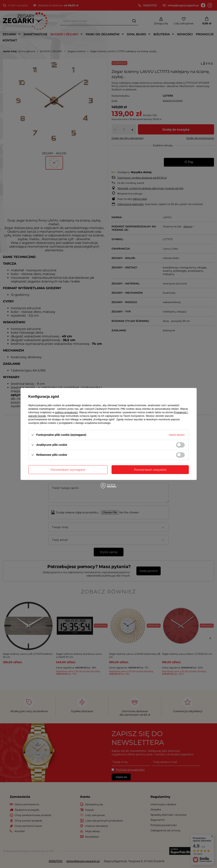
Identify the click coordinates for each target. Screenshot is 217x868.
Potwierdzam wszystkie (150, 470)
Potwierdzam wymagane (68, 470)
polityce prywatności (66, 412)
